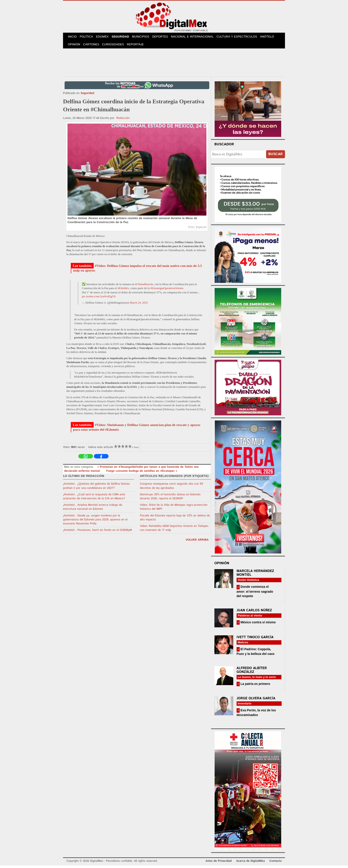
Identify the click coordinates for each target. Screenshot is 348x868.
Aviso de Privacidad (219, 863)
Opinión (74, 47)
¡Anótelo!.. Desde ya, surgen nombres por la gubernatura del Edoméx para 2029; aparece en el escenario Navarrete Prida (95, 522)
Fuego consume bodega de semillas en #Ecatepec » (142, 473)
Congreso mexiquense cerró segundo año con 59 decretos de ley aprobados (171, 488)
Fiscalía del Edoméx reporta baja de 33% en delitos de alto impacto (175, 520)
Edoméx (105, 37)
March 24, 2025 (139, 305)
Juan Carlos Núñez (254, 613)
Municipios (144, 37)
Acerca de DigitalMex (250, 863)
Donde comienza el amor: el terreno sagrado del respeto (255, 594)
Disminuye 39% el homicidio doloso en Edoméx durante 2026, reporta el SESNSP (170, 499)
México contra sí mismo (258, 624)
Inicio (73, 37)
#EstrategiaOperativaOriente (167, 291)
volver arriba (197, 542)
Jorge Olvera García (256, 701)
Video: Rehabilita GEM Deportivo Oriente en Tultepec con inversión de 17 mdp (174, 531)
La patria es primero (255, 686)
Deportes (164, 37)
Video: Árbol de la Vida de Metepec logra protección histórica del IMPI (174, 509)
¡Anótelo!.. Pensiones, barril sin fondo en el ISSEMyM (97, 533)
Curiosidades (115, 47)
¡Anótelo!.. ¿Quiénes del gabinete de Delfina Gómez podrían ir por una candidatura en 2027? (96, 488)
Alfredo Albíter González (252, 672)
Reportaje (138, 47)
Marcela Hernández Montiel (255, 575)
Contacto (276, 863)
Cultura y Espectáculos (241, 37)
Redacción (123, 120)
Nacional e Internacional (197, 37)
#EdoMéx (123, 291)
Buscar (276, 157)
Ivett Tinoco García (255, 639)
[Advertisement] (174, 64)
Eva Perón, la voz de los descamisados (256, 715)
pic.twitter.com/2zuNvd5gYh (99, 299)
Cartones (92, 47)
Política (88, 37)
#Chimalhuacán (144, 287)
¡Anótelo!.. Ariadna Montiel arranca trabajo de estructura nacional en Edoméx (93, 509)
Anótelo (271, 37)
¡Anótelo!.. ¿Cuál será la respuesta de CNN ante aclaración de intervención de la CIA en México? (94, 499)
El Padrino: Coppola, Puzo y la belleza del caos (256, 654)
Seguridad (123, 37)
